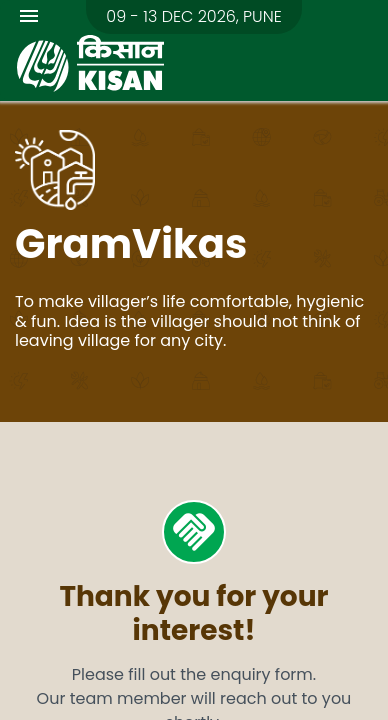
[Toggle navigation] (29, 19)
